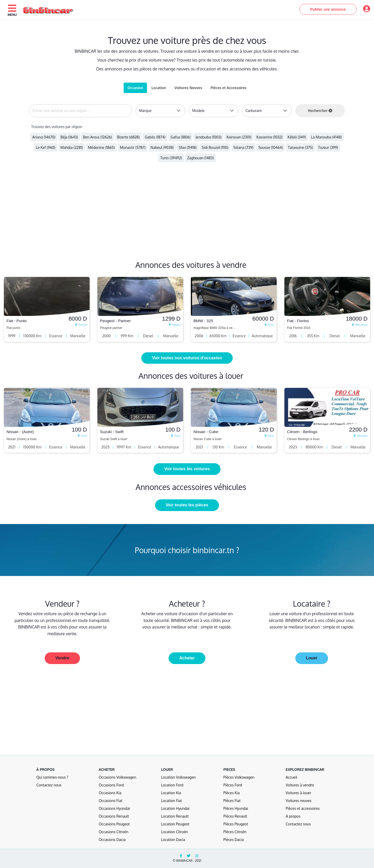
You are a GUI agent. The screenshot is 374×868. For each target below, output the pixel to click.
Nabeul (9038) (162, 147)
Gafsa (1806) (180, 137)
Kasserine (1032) (269, 137)
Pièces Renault (235, 816)
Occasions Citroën (113, 832)
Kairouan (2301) (239, 137)
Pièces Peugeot (236, 824)
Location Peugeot (175, 824)
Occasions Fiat (111, 801)
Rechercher (320, 111)
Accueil (292, 777)
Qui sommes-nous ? (52, 777)
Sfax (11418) (188, 147)
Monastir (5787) (133, 147)
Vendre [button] (62, 658)
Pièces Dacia (234, 840)
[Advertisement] (156, 216)
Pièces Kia (232, 793)
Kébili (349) (297, 137)
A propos (293, 816)
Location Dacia (173, 840)
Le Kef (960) (46, 147)
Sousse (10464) (271, 147)
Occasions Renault (114, 816)
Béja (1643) (69, 137)
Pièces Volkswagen (239, 777)
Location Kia (171, 793)
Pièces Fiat (232, 801)
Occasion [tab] (135, 88)
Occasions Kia (110, 793)
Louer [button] (312, 658)
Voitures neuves (299, 801)
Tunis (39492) (171, 158)
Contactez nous (49, 785)
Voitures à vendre (300, 785)
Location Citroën (174, 832)
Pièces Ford (233, 785)
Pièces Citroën (235, 832)
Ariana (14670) (44, 137)
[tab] (188, 88)
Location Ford (172, 785)
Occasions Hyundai (114, 808)
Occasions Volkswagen (117, 777)
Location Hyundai (175, 808)
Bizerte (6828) (128, 137)
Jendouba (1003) (209, 137)
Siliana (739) (243, 147)
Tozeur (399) (328, 147)
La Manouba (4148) (326, 137)
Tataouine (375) (301, 147)
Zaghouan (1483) (200, 158)
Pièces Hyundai (236, 808)
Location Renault (175, 816)
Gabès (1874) (155, 137)
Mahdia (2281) (72, 147)
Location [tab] (159, 88)
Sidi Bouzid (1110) (215, 147)
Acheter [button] (187, 658)
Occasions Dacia (112, 840)
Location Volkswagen (178, 777)
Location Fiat (171, 801)
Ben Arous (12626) (97, 137)
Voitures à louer (298, 793)
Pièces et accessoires (303, 808)
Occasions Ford (111, 785)
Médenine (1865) (102, 147)
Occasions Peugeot (114, 824)
